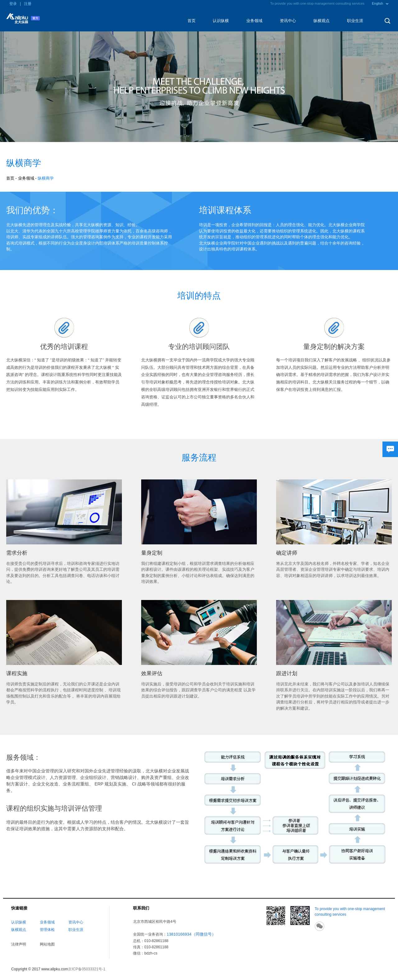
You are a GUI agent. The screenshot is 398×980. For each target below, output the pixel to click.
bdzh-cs (151, 953)
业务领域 (254, 21)
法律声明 (19, 944)
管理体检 (47, 930)
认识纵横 (221, 21)
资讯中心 (288, 21)
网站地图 (47, 944)
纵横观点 (322, 21)
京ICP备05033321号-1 (87, 969)
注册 (28, 4)
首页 (192, 21)
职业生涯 (355, 21)
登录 (13, 4)
